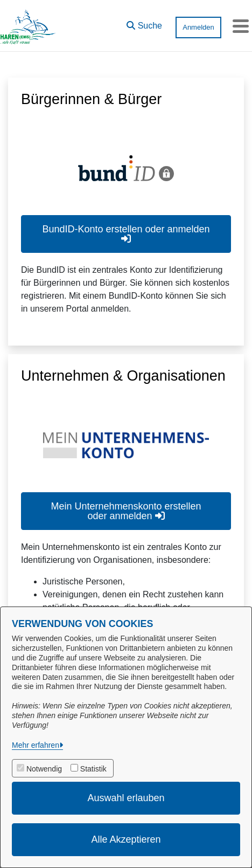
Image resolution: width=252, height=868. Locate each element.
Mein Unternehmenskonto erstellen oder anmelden (126, 511)
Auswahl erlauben (126, 798)
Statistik (93, 769)
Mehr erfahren (36, 745)
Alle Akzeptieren (126, 839)
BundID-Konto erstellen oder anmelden (126, 234)
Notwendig (44, 769)
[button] (144, 23)
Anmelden (198, 27)
